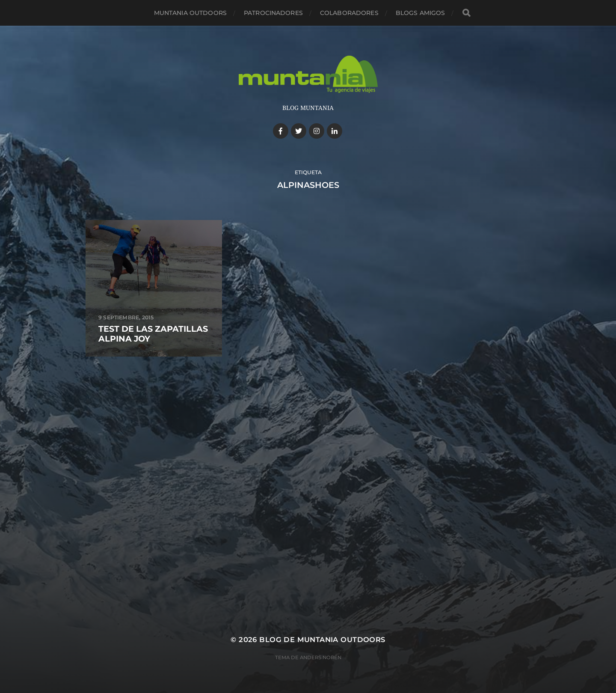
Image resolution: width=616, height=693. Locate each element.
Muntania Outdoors (190, 13)
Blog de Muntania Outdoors (322, 639)
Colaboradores (349, 13)
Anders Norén (321, 657)
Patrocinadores (273, 13)
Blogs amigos (421, 13)
